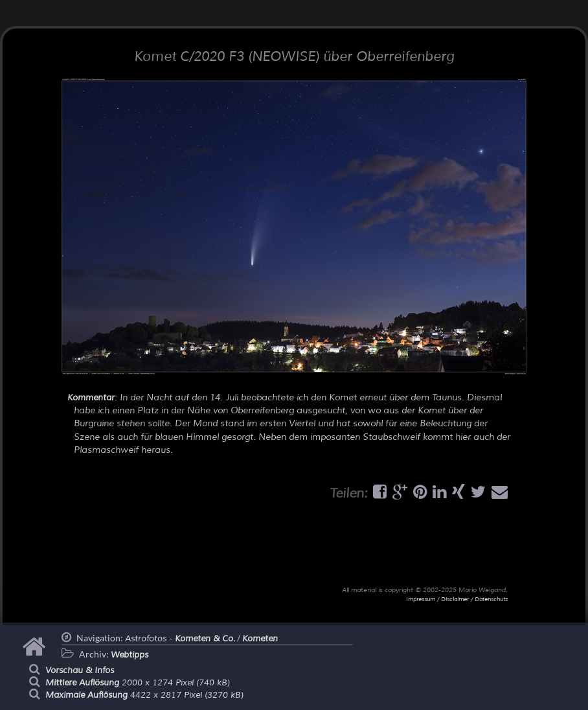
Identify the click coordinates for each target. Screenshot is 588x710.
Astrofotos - (180, 639)
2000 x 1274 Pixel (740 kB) (138, 683)
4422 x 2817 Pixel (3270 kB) (144, 695)
